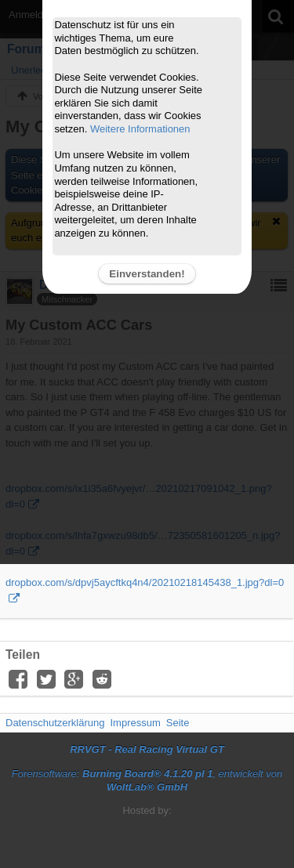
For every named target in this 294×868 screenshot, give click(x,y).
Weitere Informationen (140, 129)
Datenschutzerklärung (55, 723)
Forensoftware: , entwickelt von (147, 780)
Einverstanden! (147, 274)
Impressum (135, 723)
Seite (178, 723)
